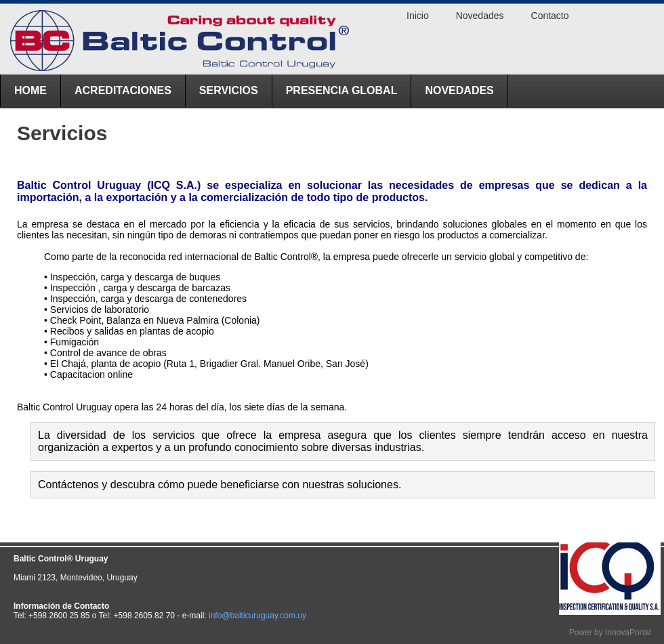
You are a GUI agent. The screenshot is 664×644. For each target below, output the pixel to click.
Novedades (459, 90)
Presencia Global (342, 90)
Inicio (418, 16)
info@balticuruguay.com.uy (257, 616)
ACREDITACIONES (123, 90)
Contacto (550, 16)
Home (30, 90)
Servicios (229, 90)
